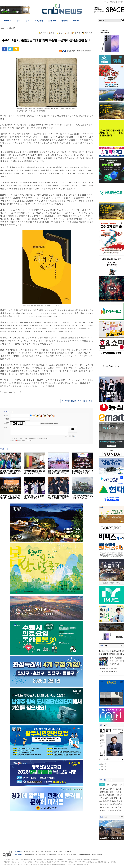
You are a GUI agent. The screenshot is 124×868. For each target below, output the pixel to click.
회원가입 (113, 2)
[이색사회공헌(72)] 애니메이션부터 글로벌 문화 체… (10, 497)
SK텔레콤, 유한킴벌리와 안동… (111, 838)
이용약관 (74, 855)
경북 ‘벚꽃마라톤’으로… (109, 671)
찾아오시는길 (65, 855)
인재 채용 (68, 852)
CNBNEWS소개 (29, 855)
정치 (33, 852)
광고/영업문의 (40, 855)
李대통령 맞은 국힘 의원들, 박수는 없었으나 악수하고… (58, 498)
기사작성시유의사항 (53, 855)
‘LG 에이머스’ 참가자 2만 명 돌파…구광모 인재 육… (83, 472)
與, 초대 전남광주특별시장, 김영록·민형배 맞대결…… (10, 472)
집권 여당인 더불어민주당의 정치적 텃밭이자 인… (117, 661)
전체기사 (27, 852)
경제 (37, 852)
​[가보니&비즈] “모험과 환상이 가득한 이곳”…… (82, 497)
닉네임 (6, 416)
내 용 (6, 427)
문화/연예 (48, 852)
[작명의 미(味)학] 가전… (110, 668)
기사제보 (120, 2)
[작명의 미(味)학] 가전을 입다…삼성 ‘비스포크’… (34, 472)
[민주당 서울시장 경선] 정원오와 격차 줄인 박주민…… (34, 498)
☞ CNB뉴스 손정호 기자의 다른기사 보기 (77, 401)
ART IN (55, 852)
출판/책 (61, 852)
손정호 (69, 51)
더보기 (121, 646)
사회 (42, 852)
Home (2, 28)
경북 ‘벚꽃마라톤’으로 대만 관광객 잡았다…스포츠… (58, 472)
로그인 (106, 2)
